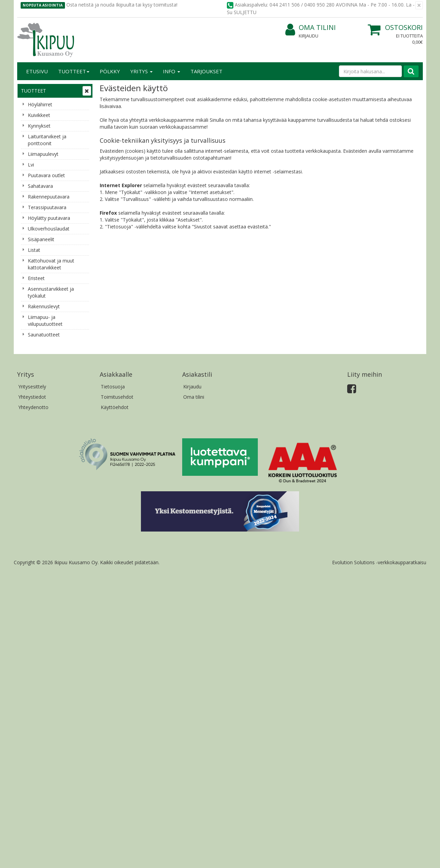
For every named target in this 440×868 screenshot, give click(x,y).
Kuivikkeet (39, 115)
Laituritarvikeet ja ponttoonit (47, 140)
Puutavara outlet (46, 175)
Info (172, 71)
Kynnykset (39, 126)
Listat (34, 250)
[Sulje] (419, 5)
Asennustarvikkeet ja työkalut (51, 292)
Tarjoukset (206, 71)
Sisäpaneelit (41, 239)
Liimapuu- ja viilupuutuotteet (45, 320)
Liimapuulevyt (43, 154)
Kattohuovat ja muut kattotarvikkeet (51, 264)
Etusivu (37, 71)
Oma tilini (311, 28)
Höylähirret (40, 104)
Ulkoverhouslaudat (49, 229)
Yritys (141, 71)
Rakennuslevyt (44, 306)
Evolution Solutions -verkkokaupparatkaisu (379, 562)
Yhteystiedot (32, 397)
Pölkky (110, 71)
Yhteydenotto (33, 407)
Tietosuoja (113, 387)
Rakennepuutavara (49, 197)
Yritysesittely (32, 387)
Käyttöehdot (115, 407)
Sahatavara (40, 186)
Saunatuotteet (44, 335)
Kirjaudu (309, 36)
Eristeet (36, 278)
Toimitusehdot (117, 397)
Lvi (31, 165)
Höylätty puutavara (49, 218)
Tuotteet (74, 71)
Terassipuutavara (47, 207)
